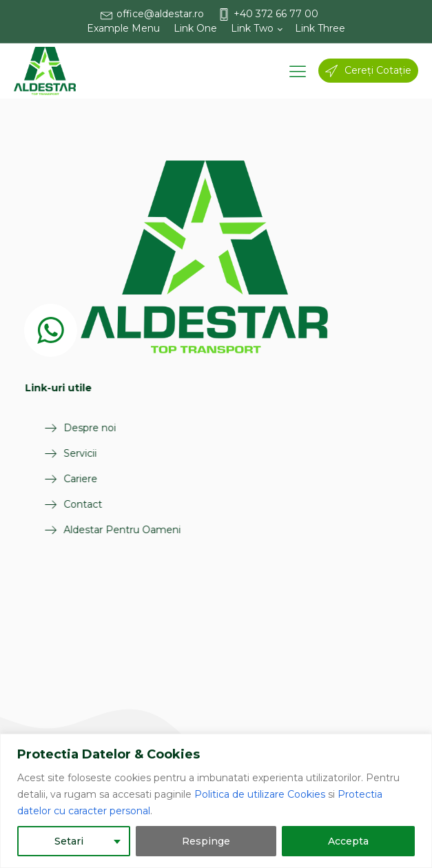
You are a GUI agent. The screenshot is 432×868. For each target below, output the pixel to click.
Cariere (67, 479)
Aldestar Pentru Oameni (109, 530)
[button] (159, 14)
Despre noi (76, 428)
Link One (195, 28)
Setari (69, 841)
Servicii (67, 453)
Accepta (348, 841)
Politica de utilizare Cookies (260, 794)
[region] (216, 801)
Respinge (206, 841)
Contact (70, 504)
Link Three (320, 28)
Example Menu (123, 28)
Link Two (252, 28)
